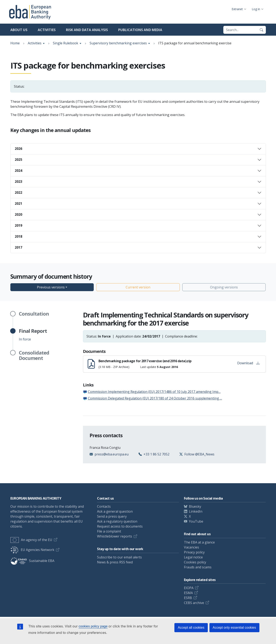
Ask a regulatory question (117, 521)
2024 (18, 171)
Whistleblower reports (115, 536)
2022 (18, 192)
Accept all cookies (191, 628)
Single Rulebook (66, 43)
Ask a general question (115, 511)
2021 (18, 203)
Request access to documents (120, 526)
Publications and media (140, 30)
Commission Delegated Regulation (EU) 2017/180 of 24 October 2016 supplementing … (155, 398)
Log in (256, 9)
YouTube (196, 521)
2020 (18, 214)
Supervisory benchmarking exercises (118, 43)
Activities (47, 30)
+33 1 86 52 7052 (156, 454)
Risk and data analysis (87, 30)
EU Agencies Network (32, 550)
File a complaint (109, 531)
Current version (138, 287)
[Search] (261, 30)
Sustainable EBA (32, 561)
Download (248, 363)
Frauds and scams (198, 567)
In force (33, 335)
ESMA (188, 593)
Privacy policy (194, 552)
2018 (18, 236)
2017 (18, 247)
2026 (18, 149)
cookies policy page (93, 626)
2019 (18, 225)
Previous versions (51, 287)
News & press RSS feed (115, 562)
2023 (18, 182)
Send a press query (112, 516)
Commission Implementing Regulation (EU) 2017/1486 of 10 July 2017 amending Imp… (154, 392)
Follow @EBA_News (199, 454)
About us (19, 30)
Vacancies (191, 547)
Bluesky (195, 506)
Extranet (237, 9)
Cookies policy (195, 562)
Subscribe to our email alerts (119, 557)
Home (15, 43)
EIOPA (189, 588)
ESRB (188, 598)
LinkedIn (196, 511)
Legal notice (193, 557)
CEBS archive (194, 603)
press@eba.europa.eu (112, 454)
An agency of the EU (31, 540)
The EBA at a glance (199, 542)
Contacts (104, 506)
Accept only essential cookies (234, 628)
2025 (18, 160)
